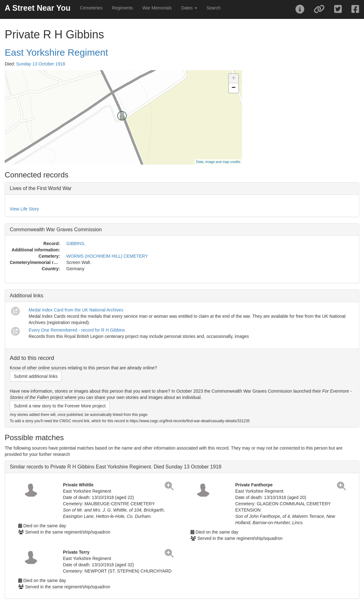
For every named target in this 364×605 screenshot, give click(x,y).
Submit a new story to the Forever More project (60, 406)
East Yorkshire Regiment (56, 52)
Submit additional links (36, 376)
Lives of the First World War (41, 188)
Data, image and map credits (218, 162)
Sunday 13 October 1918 (41, 64)
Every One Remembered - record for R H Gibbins (77, 330)
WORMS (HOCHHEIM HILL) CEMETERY (107, 256)
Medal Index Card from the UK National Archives (76, 310)
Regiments (122, 8)
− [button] (234, 88)
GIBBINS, (76, 244)
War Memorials (157, 8)
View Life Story (24, 209)
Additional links (27, 296)
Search (213, 8)
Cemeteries (91, 8)
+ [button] (234, 79)
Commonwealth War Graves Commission (56, 230)
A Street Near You (38, 8)
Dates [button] (189, 8)
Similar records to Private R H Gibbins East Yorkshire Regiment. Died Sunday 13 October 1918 (116, 467)
